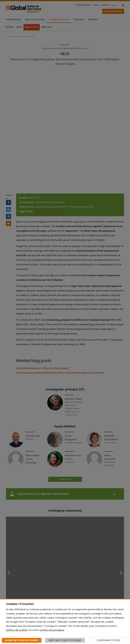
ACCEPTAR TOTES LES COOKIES (22, 640)
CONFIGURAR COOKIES (108, 640)
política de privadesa (52, 630)
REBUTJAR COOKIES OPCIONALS (65, 640)
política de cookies (17, 630)
